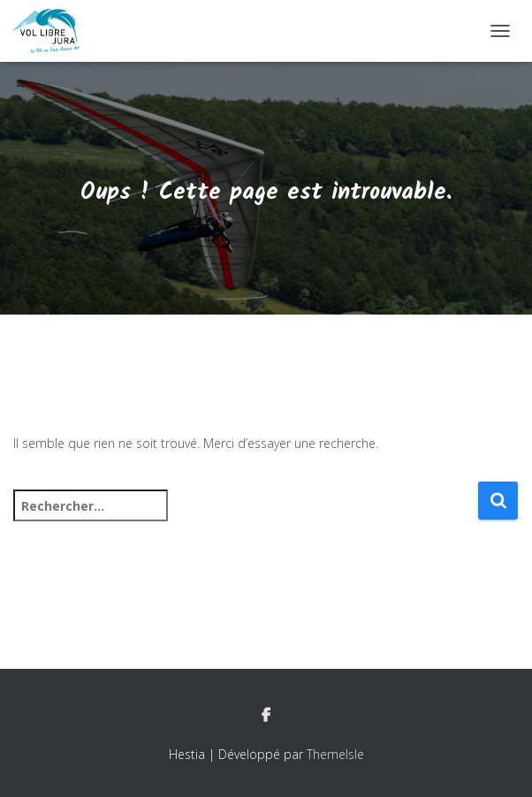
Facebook (266, 716)
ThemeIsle (335, 754)
